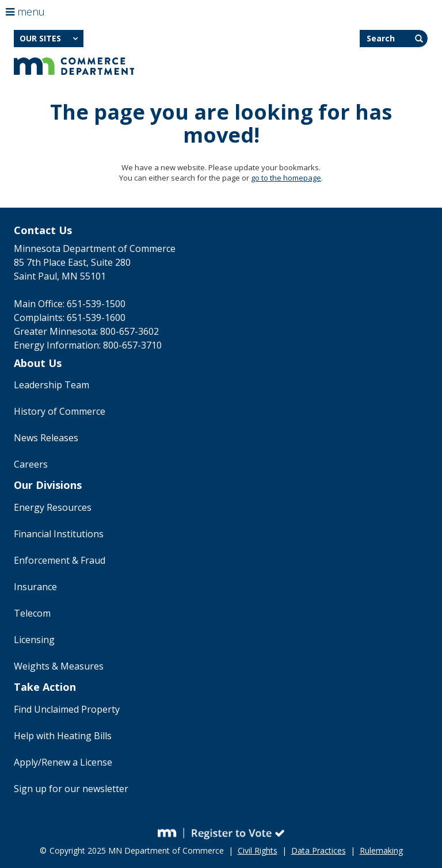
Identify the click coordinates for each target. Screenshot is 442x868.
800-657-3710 (132, 345)
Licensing (34, 640)
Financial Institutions (59, 534)
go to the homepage (286, 178)
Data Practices (319, 850)
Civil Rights (258, 850)
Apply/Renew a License (63, 762)
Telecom (32, 613)
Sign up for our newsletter (71, 789)
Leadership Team (52, 385)
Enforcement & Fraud (60, 560)
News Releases (46, 438)
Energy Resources (53, 507)
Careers (31, 464)
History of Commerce (60, 411)
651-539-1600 (96, 318)
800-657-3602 (129, 331)
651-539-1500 (96, 304)
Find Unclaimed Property (67, 709)
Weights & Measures (59, 666)
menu (25, 12)
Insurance (35, 587)
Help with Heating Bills (63, 736)
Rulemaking (381, 850)
